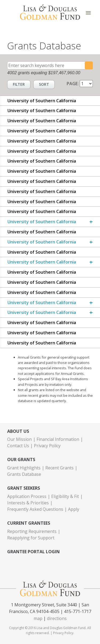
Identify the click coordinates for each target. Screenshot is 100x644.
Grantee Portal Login (33, 552)
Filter (19, 84)
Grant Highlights (24, 468)
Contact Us (18, 446)
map (38, 618)
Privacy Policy (47, 446)
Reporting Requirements (32, 531)
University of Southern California (42, 222)
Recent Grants (59, 468)
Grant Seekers (24, 488)
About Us (18, 431)
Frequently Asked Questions (35, 509)
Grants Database (24, 474)
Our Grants (21, 460)
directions (57, 618)
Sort (44, 84)
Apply (74, 509)
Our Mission (19, 439)
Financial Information (58, 439)
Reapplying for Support (31, 538)
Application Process (27, 496)
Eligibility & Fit (65, 496)
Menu (88, 13)
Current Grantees (29, 523)
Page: (73, 84)
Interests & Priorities (28, 503)
